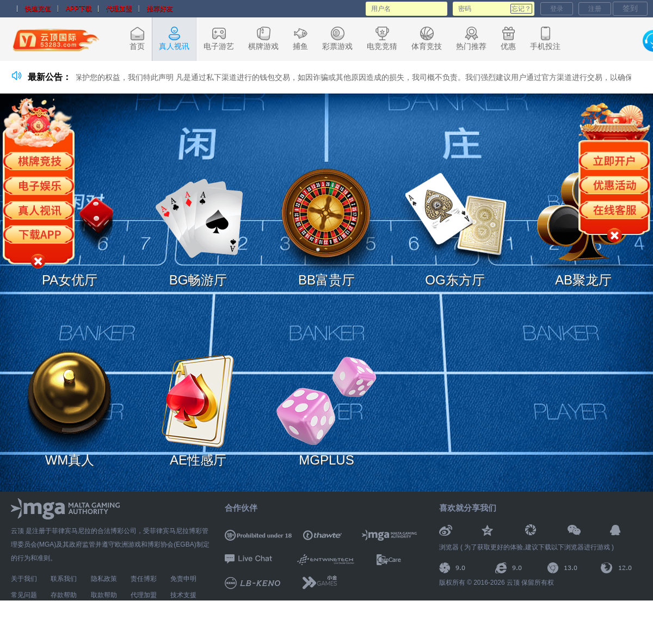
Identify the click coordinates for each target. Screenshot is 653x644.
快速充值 (38, 9)
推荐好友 (160, 9)
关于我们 (24, 579)
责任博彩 (144, 579)
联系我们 (64, 579)
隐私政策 (104, 579)
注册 (595, 9)
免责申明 (183, 579)
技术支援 (183, 595)
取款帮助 (104, 595)
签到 (630, 8)
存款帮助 (64, 595)
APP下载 (79, 9)
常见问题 (24, 595)
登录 (557, 9)
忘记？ (521, 9)
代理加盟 (119, 9)
